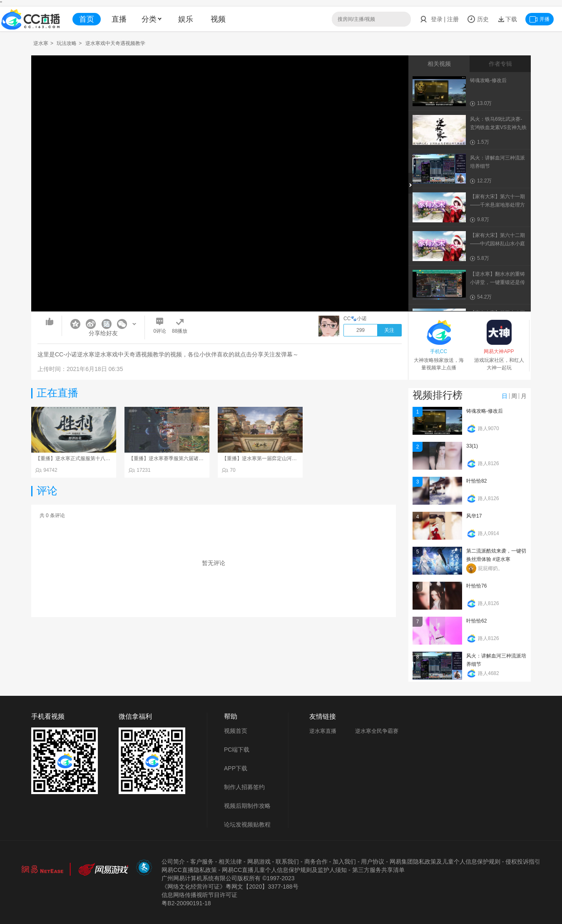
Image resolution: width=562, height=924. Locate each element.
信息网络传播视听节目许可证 (199, 895)
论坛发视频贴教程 (247, 824)
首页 (87, 19)
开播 (540, 19)
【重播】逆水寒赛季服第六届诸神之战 (171, 458)
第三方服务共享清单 (378, 870)
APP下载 (236, 768)
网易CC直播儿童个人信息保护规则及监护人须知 (284, 870)
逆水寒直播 (323, 731)
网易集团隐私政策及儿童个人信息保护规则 (445, 862)
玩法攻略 (67, 43)
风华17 (474, 516)
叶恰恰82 (476, 481)
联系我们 (287, 862)
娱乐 (186, 19)
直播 (119, 19)
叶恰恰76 (476, 586)
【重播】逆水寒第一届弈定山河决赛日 (264, 458)
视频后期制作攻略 (247, 806)
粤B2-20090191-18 (186, 903)
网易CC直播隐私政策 (189, 870)
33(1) (472, 446)
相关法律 (230, 862)
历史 (478, 19)
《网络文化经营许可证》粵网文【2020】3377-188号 (230, 887)
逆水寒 (41, 43)
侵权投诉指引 (523, 862)
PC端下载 (237, 750)
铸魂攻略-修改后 (485, 411)
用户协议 (373, 862)
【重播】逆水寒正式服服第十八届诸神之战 (83, 458)
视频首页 (236, 731)
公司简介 (173, 862)
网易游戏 (259, 862)
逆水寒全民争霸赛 (377, 731)
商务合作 (316, 862)
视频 (218, 19)
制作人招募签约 (244, 787)
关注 (389, 330)
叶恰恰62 (476, 621)
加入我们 (344, 862)
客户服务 (202, 862)
